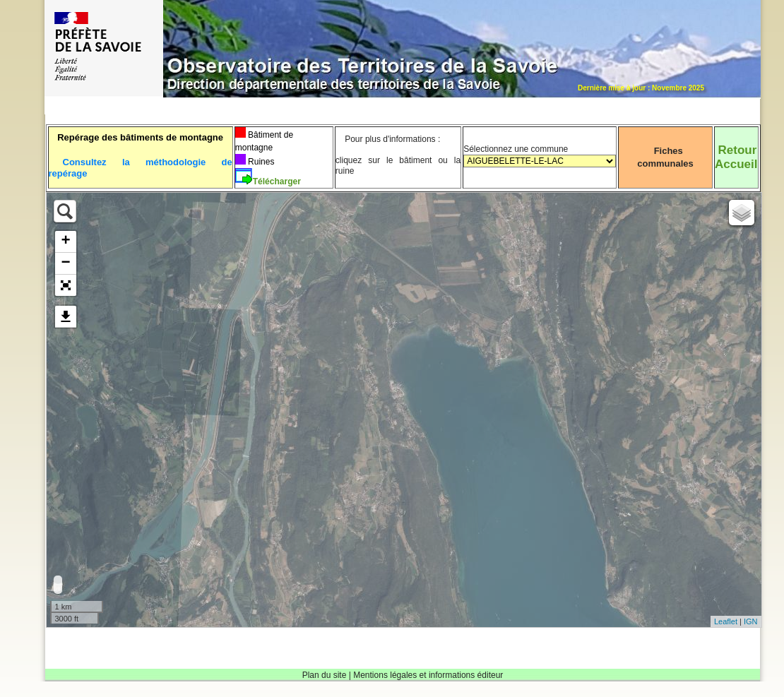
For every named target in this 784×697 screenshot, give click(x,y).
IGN (751, 621)
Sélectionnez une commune (540, 161)
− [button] (65, 263)
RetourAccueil (736, 157)
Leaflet (726, 621)
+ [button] (65, 242)
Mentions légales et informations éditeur (428, 675)
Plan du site (325, 675)
